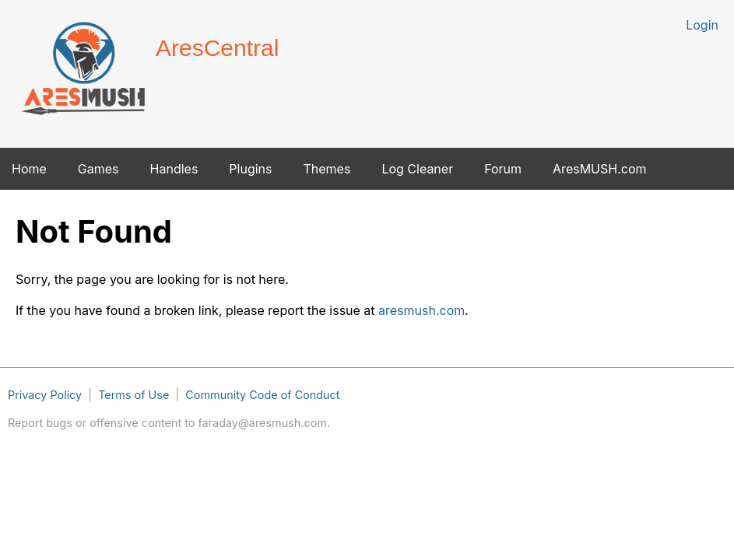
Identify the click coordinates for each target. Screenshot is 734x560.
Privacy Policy (45, 395)
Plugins (250, 169)
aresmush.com (421, 310)
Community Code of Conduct (262, 395)
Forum (503, 169)
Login (702, 25)
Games (98, 169)
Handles (174, 169)
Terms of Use (133, 395)
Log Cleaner (417, 169)
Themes (327, 169)
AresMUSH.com (599, 169)
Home (29, 169)
